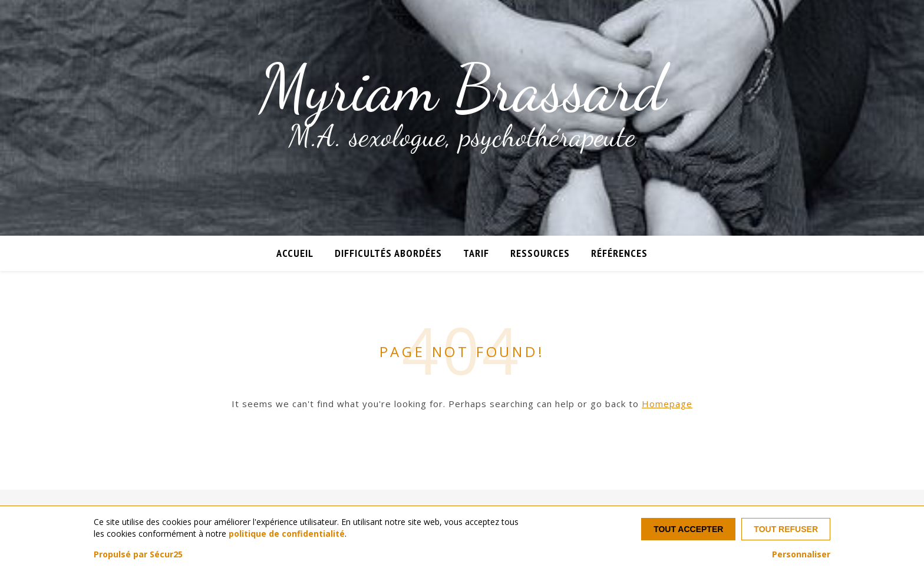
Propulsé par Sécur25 (138, 554)
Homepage (667, 404)
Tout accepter (688, 529)
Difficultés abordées (388, 253)
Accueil (295, 253)
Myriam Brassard (462, 88)
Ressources (540, 253)
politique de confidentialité (287, 534)
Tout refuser (786, 529)
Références (619, 253)
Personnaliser (801, 554)
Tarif (476, 253)
